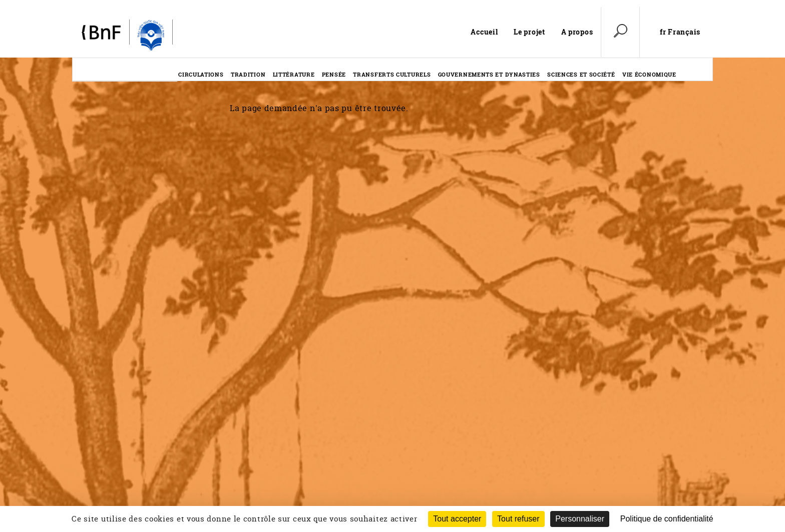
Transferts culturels (392, 74)
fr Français (680, 32)
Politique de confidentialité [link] (667, 519)
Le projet (529, 32)
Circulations (201, 74)
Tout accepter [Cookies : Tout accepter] (457, 519)
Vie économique (649, 74)
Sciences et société (581, 74)
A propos (577, 32)
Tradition (248, 74)
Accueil (484, 32)
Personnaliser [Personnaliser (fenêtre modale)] (580, 519)
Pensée (334, 74)
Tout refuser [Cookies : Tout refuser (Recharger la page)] (518, 519)
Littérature (294, 74)
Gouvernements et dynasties (489, 74)
